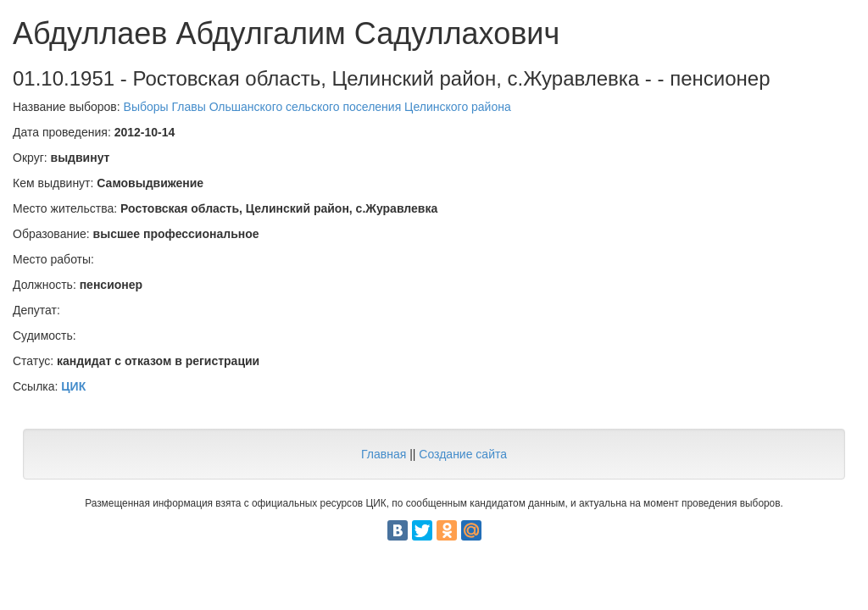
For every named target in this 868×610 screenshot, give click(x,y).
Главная (384, 454)
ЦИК (73, 386)
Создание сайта (463, 454)
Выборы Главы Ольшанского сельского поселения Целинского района (317, 107)
